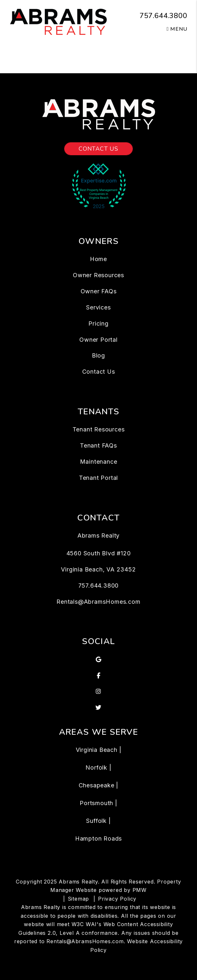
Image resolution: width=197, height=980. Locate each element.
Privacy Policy (117, 899)
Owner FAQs (99, 291)
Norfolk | (98, 768)
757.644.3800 (163, 16)
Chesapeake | (99, 785)
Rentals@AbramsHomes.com (98, 602)
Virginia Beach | (99, 750)
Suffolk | (98, 821)
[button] (99, 660)
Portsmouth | (98, 803)
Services (98, 307)
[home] (58, 21)
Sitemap (79, 899)
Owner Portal (98, 340)
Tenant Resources (99, 429)
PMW (140, 890)
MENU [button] (177, 29)
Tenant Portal (98, 478)
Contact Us (98, 149)
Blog (98, 355)
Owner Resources (98, 275)
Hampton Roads (98, 839)
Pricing (98, 323)
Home (98, 259)
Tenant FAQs (98, 445)
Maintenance (99, 462)
